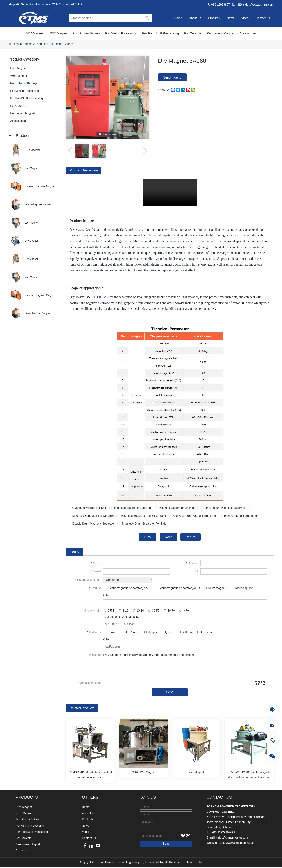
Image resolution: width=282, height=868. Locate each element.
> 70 (184, 611)
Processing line (241, 589)
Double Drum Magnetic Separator (94, 524)
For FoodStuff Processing (161, 33)
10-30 (138, 611)
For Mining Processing (121, 33)
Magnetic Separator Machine (179, 508)
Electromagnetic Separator (243, 516)
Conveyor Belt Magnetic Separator (197, 516)
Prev (147, 537)
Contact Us (263, 18)
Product (41, 44)
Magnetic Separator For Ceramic (93, 516)
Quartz (168, 633)
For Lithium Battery (86, 33)
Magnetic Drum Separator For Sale (145, 524)
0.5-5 (109, 611)
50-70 (169, 611)
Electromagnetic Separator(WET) (177, 589)
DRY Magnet (34, 33)
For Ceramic (193, 33)
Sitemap (190, 863)
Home (178, 18)
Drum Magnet (215, 589)
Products (214, 18)
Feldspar (150, 633)
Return (191, 537)
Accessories (248, 33)
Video (245, 18)
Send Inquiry (173, 77)
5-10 (124, 611)
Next (168, 537)
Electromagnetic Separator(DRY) (127, 589)
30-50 (154, 611)
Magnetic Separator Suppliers (134, 508)
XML (200, 863)
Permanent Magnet (220, 33)
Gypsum (205, 633)
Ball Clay (186, 633)
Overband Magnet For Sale (90, 508)
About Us (195, 18)
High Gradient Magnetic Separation (227, 508)
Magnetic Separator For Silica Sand (145, 516)
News (230, 18)
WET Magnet (58, 33)
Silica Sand (129, 633)
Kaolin (110, 633)
